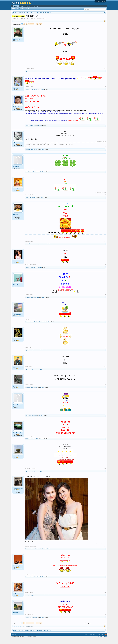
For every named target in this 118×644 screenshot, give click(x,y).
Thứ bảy (60, 17)
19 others (42, 393)
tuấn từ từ (16, 290)
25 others (41, 76)
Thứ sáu (55, 17)
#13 (105, 390)
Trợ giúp (90, 640)
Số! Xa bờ (16, 112)
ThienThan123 (17, 438)
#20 (105, 620)
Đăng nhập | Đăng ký (100, 1)
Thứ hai (37, 17)
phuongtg (16, 194)
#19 (105, 598)
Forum (16, 6)
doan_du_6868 (17, 571)
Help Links (36, 6)
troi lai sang (40, 24)
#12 (105, 372)
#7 (105, 247)
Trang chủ (95, 640)
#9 (105, 300)
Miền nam (16, 17)
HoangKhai (32, 374)
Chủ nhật (65, 17)
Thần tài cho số (32, 249)
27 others (42, 177)
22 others (41, 203)
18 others (43, 303)
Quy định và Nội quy (103, 642)
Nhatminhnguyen (39, 374)
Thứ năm (50, 17)
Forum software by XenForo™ (24, 642)
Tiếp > (40, 30)
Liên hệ (86, 640)
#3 (105, 128)
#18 (105, 579)
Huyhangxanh (17, 320)
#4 (105, 152)
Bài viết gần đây (26, 9)
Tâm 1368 (16, 94)
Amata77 (36, 155)
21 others (49, 327)
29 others (42, 444)
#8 (105, 270)
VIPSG (32, 95)
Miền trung (27, 17)
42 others (45, 249)
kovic (36, 76)
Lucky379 (16, 391)
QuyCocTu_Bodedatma (39, 327)
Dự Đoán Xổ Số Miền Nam (26, 24)
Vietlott (32, 17)
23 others (42, 155)
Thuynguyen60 (29, 554)
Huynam (15, 618)
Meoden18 (36, 303)
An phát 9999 (35, 444)
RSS (106, 640)
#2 (105, 92)
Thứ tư (45, 17)
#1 (105, 74)
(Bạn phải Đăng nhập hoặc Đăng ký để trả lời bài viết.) (94, 628)
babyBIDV (16, 220)
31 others (40, 131)
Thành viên (28, 6)
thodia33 (35, 95)
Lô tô (87, 17)
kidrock (15, 148)
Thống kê (70, 17)
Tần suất (82, 17)
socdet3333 (16, 172)
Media (22, 6)
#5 (105, 174)
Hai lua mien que (18, 461)
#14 (105, 418)
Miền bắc (22, 17)
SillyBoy (27, 273)
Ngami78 (27, 76)
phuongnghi (31, 155)
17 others (42, 95)
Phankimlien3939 (18, 266)
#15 (105, 441)
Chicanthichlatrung (18, 411)
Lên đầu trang (101, 640)
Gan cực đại (77, 17)
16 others (46, 600)
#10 (105, 325)
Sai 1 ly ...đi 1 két (39, 554)
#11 (105, 353)
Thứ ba (41, 17)
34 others (40, 273)
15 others (47, 554)
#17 (105, 552)
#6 (105, 200)
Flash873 (32, 76)
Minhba (15, 372)
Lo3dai (15, 344)
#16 (105, 474)
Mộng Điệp (32, 476)
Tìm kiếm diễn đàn (16, 9)
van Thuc (16, 599)
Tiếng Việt (14, 640)
